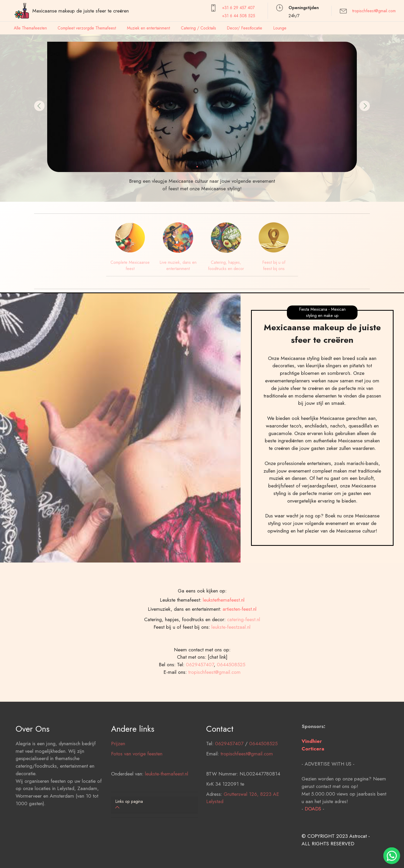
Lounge (280, 28)
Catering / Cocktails (198, 28)
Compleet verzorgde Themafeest (87, 28)
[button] (39, 106)
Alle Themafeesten (30, 28)
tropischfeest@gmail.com (374, 11)
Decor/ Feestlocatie (244, 28)
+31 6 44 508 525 (239, 16)
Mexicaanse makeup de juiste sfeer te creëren (81, 11)
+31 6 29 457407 (238, 8)
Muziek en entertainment (148, 28)
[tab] (155, 805)
